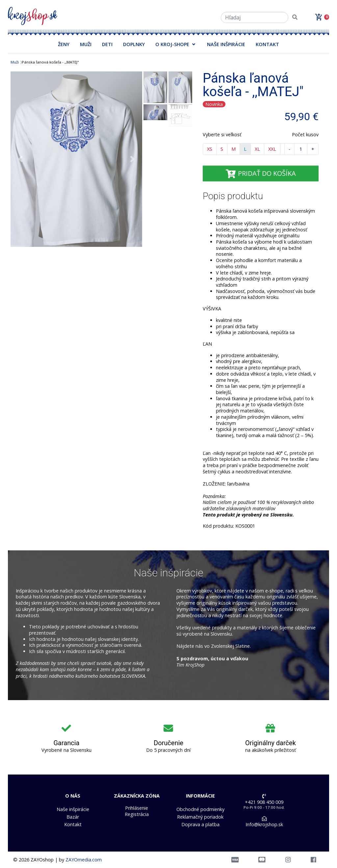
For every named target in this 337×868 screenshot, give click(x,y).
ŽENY (64, 44)
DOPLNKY (134, 44)
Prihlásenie (137, 808)
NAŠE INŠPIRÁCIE (226, 44)
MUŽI (86, 44)
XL (257, 149)
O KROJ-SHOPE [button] (172, 44)
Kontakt (73, 825)
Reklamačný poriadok (200, 817)
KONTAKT (267, 44)
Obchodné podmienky (200, 809)
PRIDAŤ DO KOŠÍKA (261, 173)
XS (210, 149)
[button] (20, 159)
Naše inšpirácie (73, 809)
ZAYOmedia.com (84, 860)
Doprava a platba (200, 825)
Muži (15, 62)
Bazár (73, 817)
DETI (107, 44)
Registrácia (137, 814)
